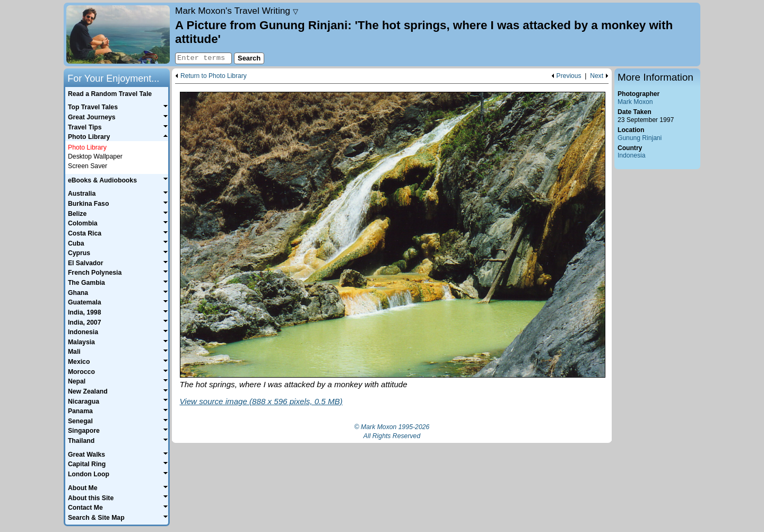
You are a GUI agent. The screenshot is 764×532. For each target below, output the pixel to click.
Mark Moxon (635, 102)
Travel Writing (237, 11)
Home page (118, 34)
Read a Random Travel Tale (110, 94)
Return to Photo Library (214, 76)
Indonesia (631, 155)
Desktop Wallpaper (95, 156)
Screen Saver (88, 166)
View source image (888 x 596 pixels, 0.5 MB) (261, 401)
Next (597, 76)
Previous (569, 76)
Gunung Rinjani (640, 138)
